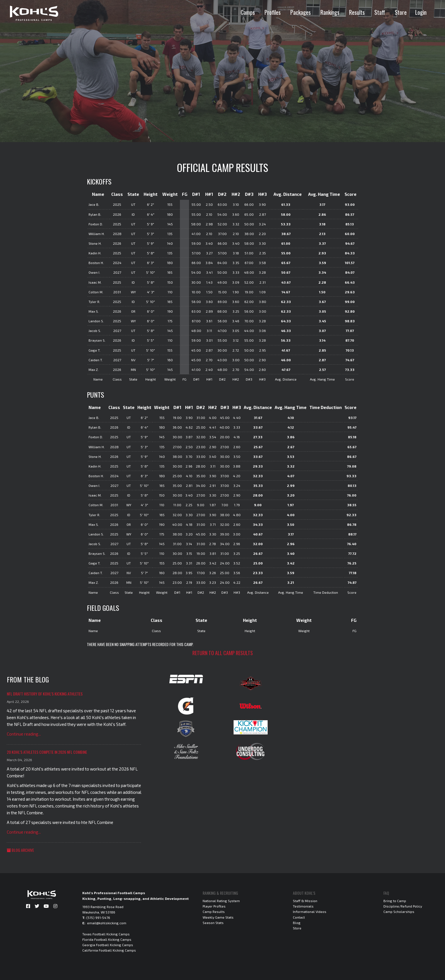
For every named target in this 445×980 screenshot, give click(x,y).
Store (401, 12)
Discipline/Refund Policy (403, 906)
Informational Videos (310, 912)
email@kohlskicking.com (107, 923)
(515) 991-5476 (98, 917)
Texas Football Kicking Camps (106, 934)
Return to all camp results (223, 653)
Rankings (330, 12)
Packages (301, 12)
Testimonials (303, 906)
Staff (380, 12)
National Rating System (221, 901)
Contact (299, 917)
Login (421, 12)
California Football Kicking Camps (109, 950)
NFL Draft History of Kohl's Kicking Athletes (45, 694)
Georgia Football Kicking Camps (108, 945)
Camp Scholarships (399, 912)
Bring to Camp (395, 901)
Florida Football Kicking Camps (107, 939)
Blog (297, 923)
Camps (248, 12)
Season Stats (213, 923)
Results (357, 12)
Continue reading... (24, 734)
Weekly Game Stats (218, 917)
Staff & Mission (305, 901)
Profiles (273, 12)
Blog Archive (20, 850)
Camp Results (214, 912)
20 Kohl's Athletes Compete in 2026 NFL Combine (47, 752)
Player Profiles (214, 906)
